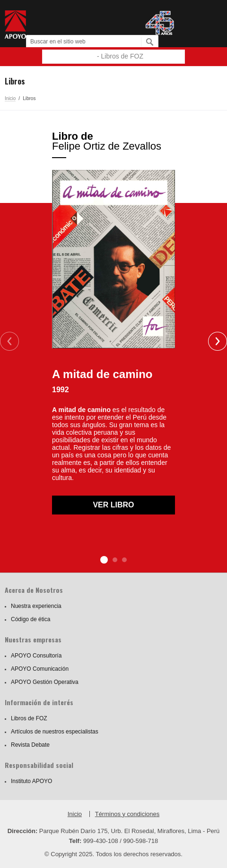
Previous (9, 341)
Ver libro (113, 505)
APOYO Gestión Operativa (45, 682)
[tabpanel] (113, 323)
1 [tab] (104, 560)
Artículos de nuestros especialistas (55, 732)
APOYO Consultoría (36, 656)
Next (218, 341)
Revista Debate (30, 745)
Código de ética (31, 619)
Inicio (10, 98)
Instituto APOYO (31, 781)
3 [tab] (124, 560)
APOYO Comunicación (40, 669)
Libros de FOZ (29, 718)
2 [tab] (115, 560)
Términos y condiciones (127, 814)
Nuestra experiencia (36, 606)
